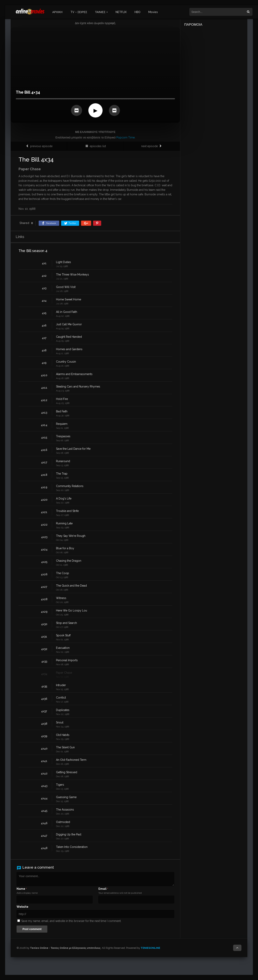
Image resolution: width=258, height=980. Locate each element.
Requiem (62, 424)
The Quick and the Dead (71, 586)
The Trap (62, 474)
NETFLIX (121, 12)
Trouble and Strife (67, 511)
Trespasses (63, 436)
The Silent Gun (65, 747)
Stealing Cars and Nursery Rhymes (78, 387)
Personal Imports (67, 660)
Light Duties (64, 262)
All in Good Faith (67, 312)
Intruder (61, 685)
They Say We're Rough (71, 536)
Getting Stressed (67, 772)
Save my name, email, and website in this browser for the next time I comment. (71, 921)
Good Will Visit (66, 287)
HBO (137, 12)
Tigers (60, 785)
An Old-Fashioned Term (71, 760)
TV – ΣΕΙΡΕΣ (79, 12)
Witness (61, 598)
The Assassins (65, 810)
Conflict (61, 698)
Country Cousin (66, 362)
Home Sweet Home (69, 299)
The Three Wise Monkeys (72, 275)
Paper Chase (64, 673)
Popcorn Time (126, 137)
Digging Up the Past (69, 834)
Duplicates (63, 710)
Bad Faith (62, 411)
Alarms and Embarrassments (74, 374)
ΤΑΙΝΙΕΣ (100, 12)
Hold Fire (62, 399)
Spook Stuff (63, 635)
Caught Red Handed (69, 337)
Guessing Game (66, 797)
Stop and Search (66, 623)
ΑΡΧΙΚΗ (57, 12)
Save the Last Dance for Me (73, 449)
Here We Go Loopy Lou (72, 610)
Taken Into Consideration (72, 847)
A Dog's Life (64, 498)
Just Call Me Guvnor (69, 324)
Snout (60, 722)
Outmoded (63, 822)
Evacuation (63, 648)
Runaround (63, 461)
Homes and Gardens (69, 349)
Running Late (64, 523)
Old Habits (63, 735)
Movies (153, 12)
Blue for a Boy (65, 548)
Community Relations (70, 486)
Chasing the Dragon (69, 561)
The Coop (63, 573)
